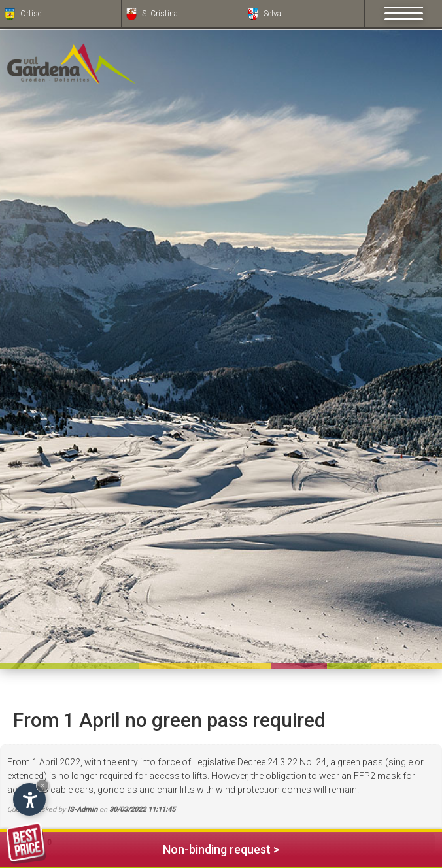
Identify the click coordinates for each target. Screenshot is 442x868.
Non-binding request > (143, 847)
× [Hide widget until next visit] (42, 785)
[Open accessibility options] (29, 799)
